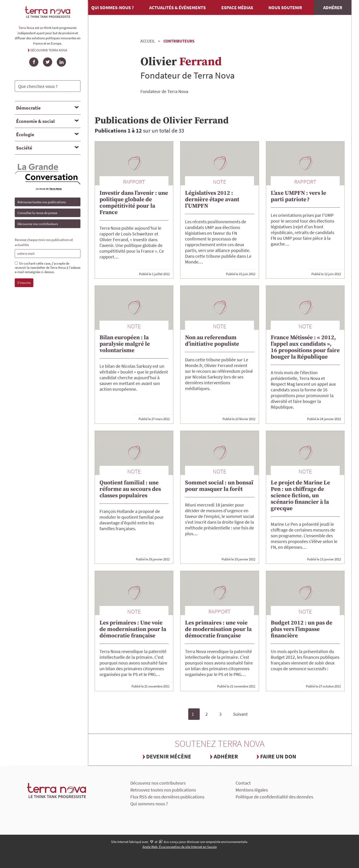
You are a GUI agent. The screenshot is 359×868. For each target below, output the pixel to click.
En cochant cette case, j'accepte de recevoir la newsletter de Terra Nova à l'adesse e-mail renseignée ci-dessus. (48, 268)
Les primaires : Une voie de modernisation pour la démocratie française (133, 629)
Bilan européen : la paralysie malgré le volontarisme (125, 344)
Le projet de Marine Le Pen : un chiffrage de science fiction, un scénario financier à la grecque (300, 496)
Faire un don (278, 756)
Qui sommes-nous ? (113, 7)
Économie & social (35, 121)
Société (24, 148)
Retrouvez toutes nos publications (42, 202)
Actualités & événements (177, 7)
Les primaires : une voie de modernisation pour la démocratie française (218, 629)
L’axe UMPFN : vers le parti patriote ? (298, 196)
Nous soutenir (285, 7)
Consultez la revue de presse (37, 213)
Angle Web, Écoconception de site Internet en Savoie (180, 847)
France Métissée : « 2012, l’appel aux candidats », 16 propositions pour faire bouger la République (305, 347)
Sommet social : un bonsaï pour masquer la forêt (219, 486)
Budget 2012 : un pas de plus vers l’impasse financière (302, 629)
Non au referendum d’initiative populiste (212, 341)
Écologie (25, 134)
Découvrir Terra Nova (49, 50)
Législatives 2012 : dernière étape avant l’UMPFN (212, 199)
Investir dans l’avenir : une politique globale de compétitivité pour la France (134, 203)
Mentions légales (252, 790)
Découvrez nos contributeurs (38, 224)
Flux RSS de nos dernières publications (167, 797)
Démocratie (28, 108)
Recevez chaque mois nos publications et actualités (44, 242)
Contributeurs (179, 41)
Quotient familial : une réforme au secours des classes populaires (130, 489)
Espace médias (237, 7)
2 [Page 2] (207, 714)
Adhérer (333, 7)
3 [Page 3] (220, 714)
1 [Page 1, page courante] (193, 714)
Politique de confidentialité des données (274, 797)
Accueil (148, 41)
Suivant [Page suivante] (240, 714)
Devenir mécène (169, 756)
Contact (243, 783)
